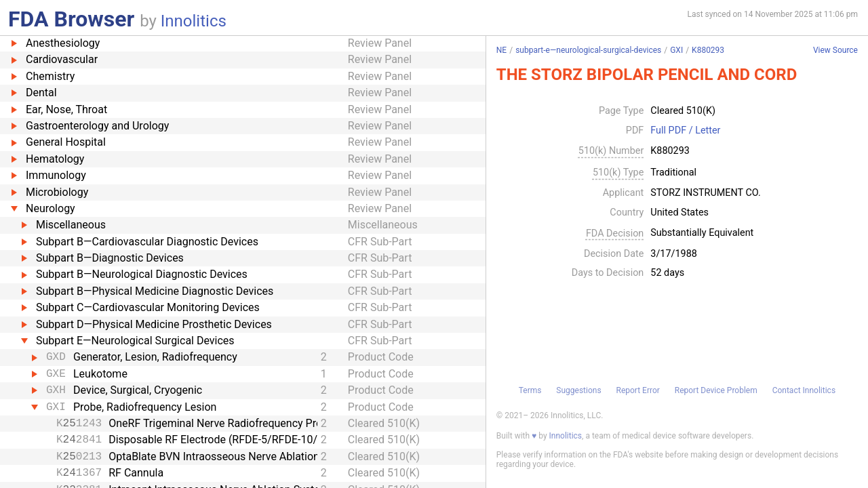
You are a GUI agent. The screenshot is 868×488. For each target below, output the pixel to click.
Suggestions (578, 390)
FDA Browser (71, 19)
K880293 (708, 50)
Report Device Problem (716, 390)
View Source (835, 50)
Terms (530, 390)
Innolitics (194, 21)
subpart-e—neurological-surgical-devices (588, 50)
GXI (676, 50)
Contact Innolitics (804, 390)
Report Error (637, 390)
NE (501, 50)
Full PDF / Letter (685, 131)
